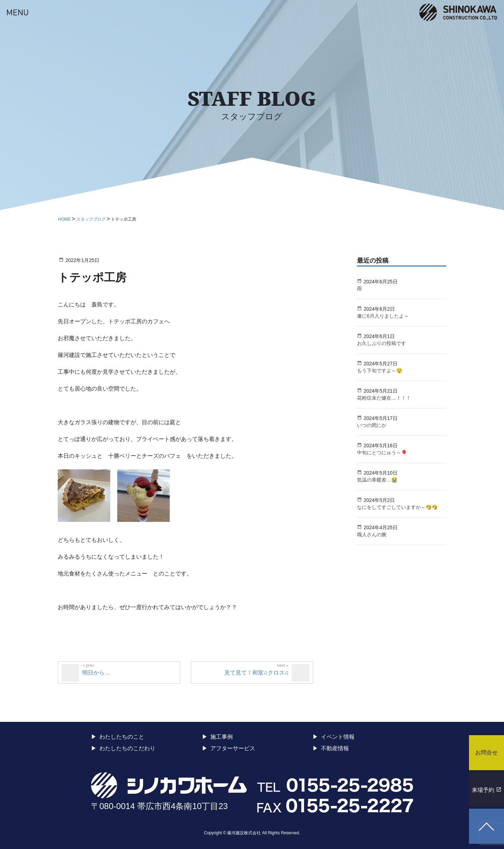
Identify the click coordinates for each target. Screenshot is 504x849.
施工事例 (222, 737)
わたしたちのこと (122, 737)
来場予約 (483, 790)
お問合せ (486, 753)
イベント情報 (338, 737)
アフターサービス (233, 748)
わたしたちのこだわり (127, 748)
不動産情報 (335, 748)
